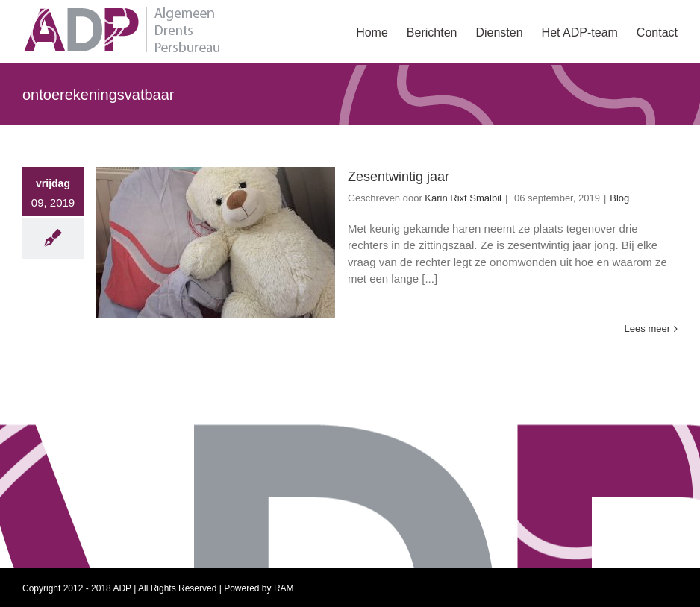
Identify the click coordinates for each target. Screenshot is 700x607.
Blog (619, 198)
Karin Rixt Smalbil (463, 198)
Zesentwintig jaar (399, 177)
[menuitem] (381, 31)
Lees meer (647, 328)
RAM (284, 588)
